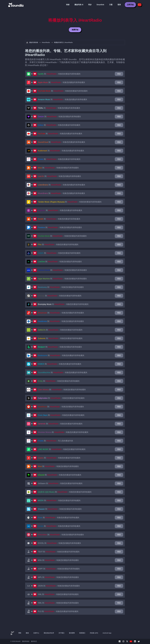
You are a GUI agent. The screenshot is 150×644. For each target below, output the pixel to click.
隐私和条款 (26, 641)
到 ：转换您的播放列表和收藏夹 (59, 74)
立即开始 (130, 5)
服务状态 (34, 641)
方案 (111, 5)
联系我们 (82, 633)
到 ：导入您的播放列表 (55, 441)
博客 (20, 633)
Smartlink (100, 5)
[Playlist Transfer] (16, 5)
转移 (68, 5)
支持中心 (36, 633)
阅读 (119, 74)
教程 (27, 633)
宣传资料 (72, 633)
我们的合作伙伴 (49, 633)
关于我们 (61, 633)
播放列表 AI (79, 5)
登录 (119, 5)
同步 (90, 5)
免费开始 (75, 30)
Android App (107, 633)
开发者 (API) (94, 633)
